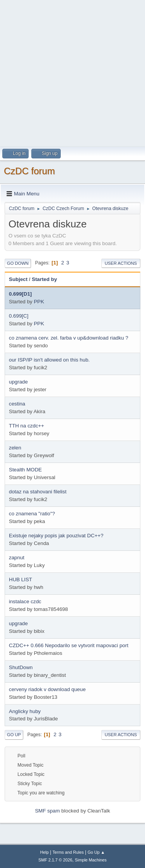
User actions (121, 263)
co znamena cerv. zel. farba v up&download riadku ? (69, 338)
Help (44, 852)
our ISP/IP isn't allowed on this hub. (49, 360)
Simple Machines (91, 860)
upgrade (18, 382)
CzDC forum (29, 171)
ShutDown (21, 667)
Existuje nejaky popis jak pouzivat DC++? (56, 536)
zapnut (17, 558)
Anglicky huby (25, 711)
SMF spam (47, 811)
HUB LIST (20, 580)
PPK (39, 302)
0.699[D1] (20, 294)
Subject (18, 279)
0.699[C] (19, 316)
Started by (44, 279)
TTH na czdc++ (26, 426)
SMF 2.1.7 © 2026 (55, 860)
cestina (17, 404)
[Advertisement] (72, 72)
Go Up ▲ (96, 852)
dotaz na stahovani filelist (38, 492)
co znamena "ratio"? (32, 514)
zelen (15, 448)
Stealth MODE (25, 470)
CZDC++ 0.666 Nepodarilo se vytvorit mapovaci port (69, 645)
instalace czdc (25, 601)
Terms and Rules (68, 852)
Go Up (14, 735)
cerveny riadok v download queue (47, 689)
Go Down (18, 263)
